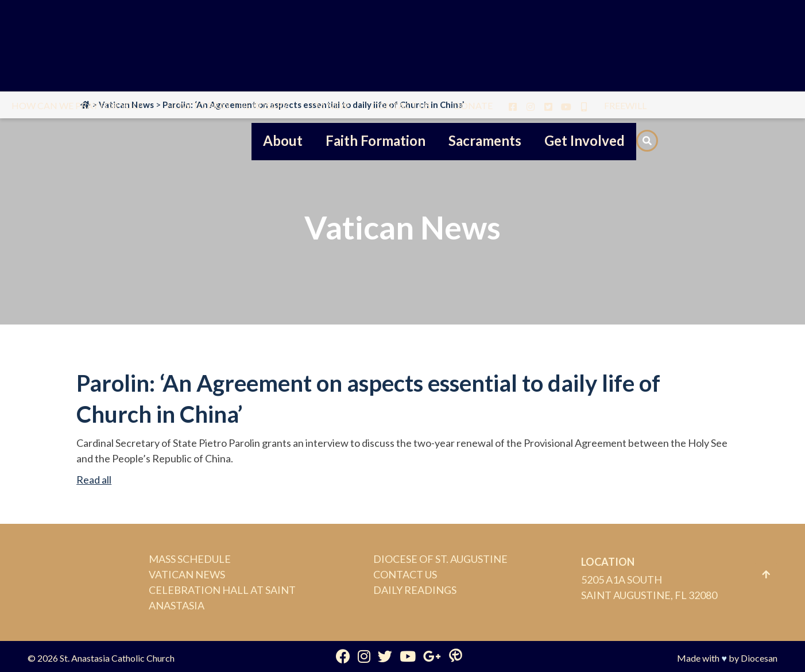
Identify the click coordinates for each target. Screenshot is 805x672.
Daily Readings (415, 590)
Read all (94, 480)
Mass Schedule (190, 559)
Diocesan (759, 658)
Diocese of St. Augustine (440, 559)
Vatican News (187, 574)
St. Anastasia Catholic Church (117, 658)
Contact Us (405, 574)
